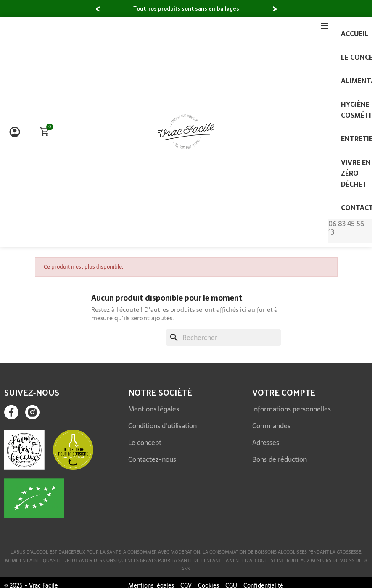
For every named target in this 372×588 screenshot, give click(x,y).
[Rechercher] (223, 338)
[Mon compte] (15, 132)
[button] (98, 9)
